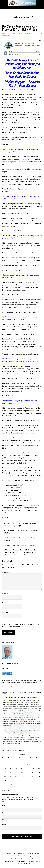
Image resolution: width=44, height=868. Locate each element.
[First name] (22, 810)
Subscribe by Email (8, 687)
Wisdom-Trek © (22, 3)
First (4, 813)
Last (4, 820)
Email (5, 603)
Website (5, 612)
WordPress (24, 856)
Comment (6, 572)
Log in (31, 856)
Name (5, 594)
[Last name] (22, 817)
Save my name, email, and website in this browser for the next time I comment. (21, 625)
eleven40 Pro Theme (25, 853)
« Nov (11, 785)
